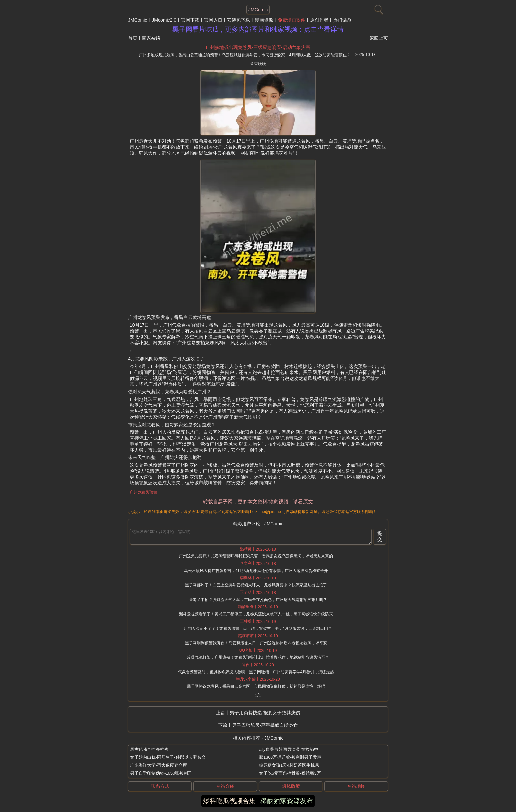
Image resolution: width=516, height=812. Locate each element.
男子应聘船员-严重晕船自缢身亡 (265, 725)
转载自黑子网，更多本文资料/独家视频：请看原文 (258, 501)
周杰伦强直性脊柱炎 (149, 749)
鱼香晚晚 (258, 64)
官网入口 (213, 20)
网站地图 (356, 786)
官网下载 (190, 20)
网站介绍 (225, 786)
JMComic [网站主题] (258, 10)
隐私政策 (291, 786)
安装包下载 (239, 20)
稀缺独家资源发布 (287, 801)
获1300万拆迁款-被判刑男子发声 (290, 757)
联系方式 (160, 786)
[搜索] (378, 8)
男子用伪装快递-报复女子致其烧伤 (265, 713)
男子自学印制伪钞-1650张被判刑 (161, 773)
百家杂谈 (151, 38)
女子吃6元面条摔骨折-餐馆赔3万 (290, 773)
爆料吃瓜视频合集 (229, 801)
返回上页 (379, 38)
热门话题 (342, 20)
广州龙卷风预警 (143, 492)
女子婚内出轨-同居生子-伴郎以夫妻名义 (168, 757)
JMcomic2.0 (164, 20)
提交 (380, 536)
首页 (133, 38)
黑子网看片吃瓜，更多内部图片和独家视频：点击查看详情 (258, 29)
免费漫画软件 (292, 20)
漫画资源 (264, 20)
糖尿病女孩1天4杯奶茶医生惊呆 (289, 765)
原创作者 (319, 20)
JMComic (138, 20)
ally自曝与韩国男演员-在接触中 (289, 749)
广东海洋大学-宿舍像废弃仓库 (158, 765)
